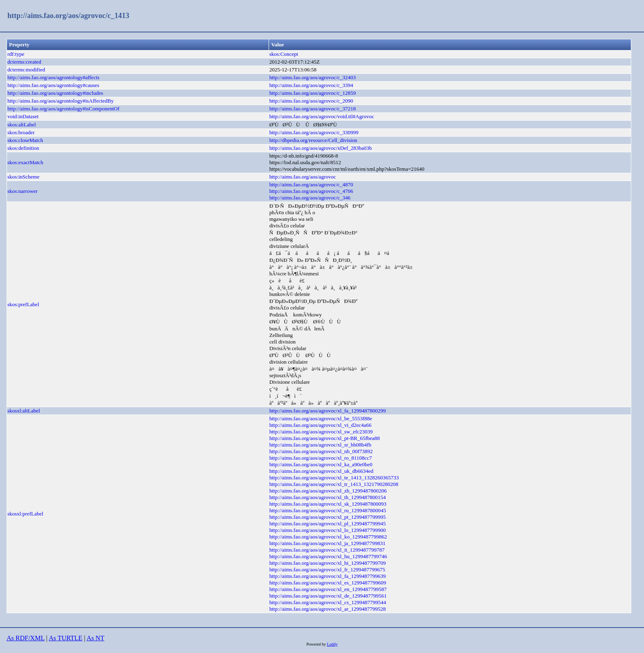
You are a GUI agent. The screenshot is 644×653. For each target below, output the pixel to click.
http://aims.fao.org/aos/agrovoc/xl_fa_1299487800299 (328, 411)
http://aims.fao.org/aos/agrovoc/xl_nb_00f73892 (321, 451)
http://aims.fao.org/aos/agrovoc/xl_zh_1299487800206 (328, 491)
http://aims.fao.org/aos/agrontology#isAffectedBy (61, 101)
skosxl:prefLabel (25, 514)
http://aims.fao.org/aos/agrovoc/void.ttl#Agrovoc (322, 116)
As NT (95, 638)
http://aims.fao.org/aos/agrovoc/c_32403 (313, 77)
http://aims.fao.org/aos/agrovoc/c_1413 (68, 16)
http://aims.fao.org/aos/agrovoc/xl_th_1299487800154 (328, 497)
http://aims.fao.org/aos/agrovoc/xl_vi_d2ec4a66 (321, 425)
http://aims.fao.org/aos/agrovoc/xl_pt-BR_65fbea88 (325, 438)
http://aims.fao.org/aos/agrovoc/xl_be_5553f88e (321, 418)
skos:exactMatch (25, 162)
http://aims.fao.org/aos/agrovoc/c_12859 (313, 93)
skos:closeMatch (25, 140)
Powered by (317, 644)
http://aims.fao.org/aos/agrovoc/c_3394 (311, 85)
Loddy (332, 644)
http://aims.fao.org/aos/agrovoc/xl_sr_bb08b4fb (320, 445)
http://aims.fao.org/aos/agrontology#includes (55, 93)
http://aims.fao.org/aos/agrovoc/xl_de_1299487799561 (328, 596)
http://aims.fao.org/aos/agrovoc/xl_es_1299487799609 (328, 583)
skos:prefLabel (23, 304)
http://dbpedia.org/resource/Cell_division (313, 140)
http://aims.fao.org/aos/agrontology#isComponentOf (63, 109)
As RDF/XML (25, 638)
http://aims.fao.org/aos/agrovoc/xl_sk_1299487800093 (328, 504)
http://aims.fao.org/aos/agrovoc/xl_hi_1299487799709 (328, 563)
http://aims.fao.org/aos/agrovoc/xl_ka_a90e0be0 (321, 464)
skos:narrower (23, 191)
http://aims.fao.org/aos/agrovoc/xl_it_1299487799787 (327, 550)
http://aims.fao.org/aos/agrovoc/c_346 (310, 198)
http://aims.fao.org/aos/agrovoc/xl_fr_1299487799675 (327, 569)
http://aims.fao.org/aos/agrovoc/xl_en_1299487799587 (328, 589)
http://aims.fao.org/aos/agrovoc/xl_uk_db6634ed (321, 471)
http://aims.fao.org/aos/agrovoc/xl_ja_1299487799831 (328, 543)
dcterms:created (24, 62)
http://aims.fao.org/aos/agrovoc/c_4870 (311, 184)
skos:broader (21, 132)
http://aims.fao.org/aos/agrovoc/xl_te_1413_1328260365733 (334, 478)
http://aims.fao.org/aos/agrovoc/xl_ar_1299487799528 (328, 609)
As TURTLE (66, 638)
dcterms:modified (26, 70)
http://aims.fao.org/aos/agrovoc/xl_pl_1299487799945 (328, 524)
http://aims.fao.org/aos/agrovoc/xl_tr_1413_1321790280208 (334, 484)
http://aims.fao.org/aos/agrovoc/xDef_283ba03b (321, 148)
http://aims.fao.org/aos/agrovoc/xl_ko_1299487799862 (328, 537)
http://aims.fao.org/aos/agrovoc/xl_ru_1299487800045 (328, 510)
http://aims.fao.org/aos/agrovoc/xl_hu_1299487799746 (328, 556)
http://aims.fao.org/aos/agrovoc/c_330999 (314, 132)
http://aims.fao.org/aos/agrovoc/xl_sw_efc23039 (321, 432)
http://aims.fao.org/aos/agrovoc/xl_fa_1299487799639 (328, 576)
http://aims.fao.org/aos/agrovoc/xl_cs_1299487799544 (328, 602)
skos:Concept (284, 54)
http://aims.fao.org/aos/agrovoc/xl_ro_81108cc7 (321, 458)
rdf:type (16, 54)
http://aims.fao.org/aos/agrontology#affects (53, 77)
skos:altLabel (22, 125)
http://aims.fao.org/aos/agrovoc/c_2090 (311, 101)
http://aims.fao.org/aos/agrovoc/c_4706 (311, 191)
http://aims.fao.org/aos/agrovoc (303, 177)
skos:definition (23, 148)
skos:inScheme (23, 177)
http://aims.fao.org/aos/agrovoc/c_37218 (313, 109)
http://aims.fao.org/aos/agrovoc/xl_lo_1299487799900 (328, 530)
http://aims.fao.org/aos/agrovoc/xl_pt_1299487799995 (328, 517)
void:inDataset (23, 116)
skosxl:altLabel (24, 411)
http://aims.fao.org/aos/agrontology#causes (53, 85)
